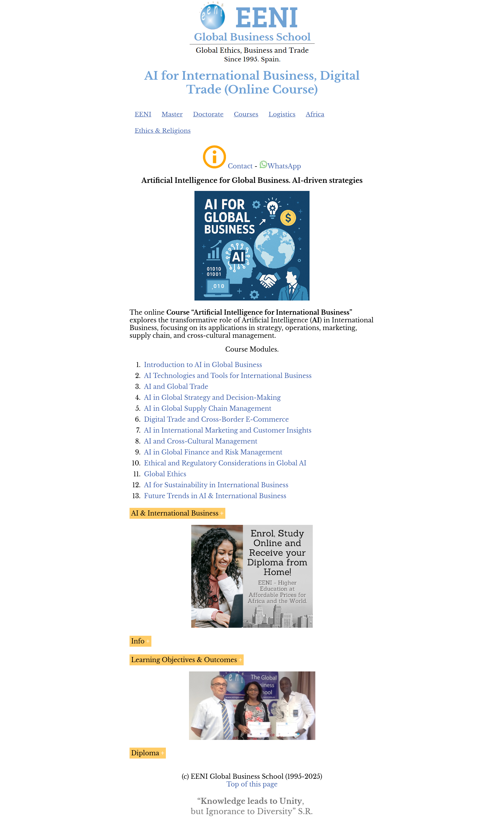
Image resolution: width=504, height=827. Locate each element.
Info (138, 641)
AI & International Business (175, 513)
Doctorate (208, 114)
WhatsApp (280, 166)
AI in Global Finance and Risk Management (213, 452)
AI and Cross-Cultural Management (201, 441)
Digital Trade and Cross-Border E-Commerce (216, 419)
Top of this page (252, 784)
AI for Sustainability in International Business (216, 485)
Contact (240, 166)
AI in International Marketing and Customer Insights (228, 430)
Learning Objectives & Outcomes (184, 660)
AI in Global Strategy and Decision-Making (212, 398)
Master (172, 114)
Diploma (145, 753)
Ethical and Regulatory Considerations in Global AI (225, 463)
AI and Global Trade (176, 387)
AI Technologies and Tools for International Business (228, 376)
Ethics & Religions (163, 131)
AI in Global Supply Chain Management (208, 409)
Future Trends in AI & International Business (215, 496)
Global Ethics (165, 474)
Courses (246, 114)
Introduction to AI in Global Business (203, 365)
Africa (315, 114)
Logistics (282, 114)
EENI (143, 114)
